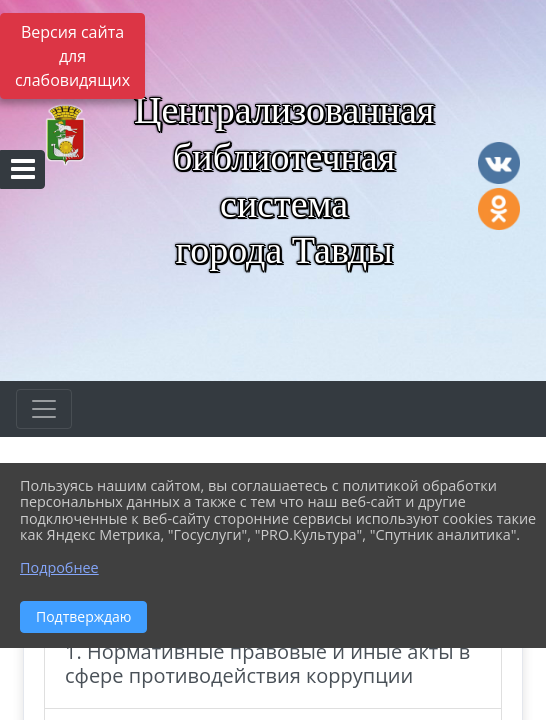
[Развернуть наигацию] (44, 409)
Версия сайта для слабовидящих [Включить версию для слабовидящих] (72, 56)
